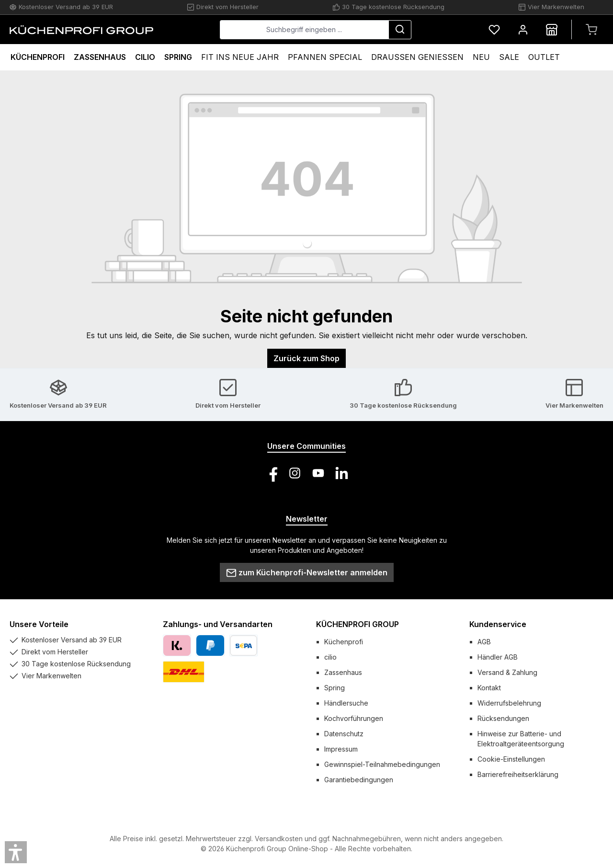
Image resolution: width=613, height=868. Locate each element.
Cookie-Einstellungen (511, 759)
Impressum (341, 749)
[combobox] (304, 30)
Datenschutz (344, 734)
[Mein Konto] (523, 29)
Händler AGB (498, 657)
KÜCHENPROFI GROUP (358, 624)
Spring (335, 688)
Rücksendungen (503, 718)
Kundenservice (498, 624)
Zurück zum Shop (306, 358)
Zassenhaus (343, 672)
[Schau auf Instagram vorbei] (295, 473)
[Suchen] (400, 30)
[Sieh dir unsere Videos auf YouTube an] (318, 473)
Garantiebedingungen (359, 780)
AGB (484, 642)
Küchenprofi (344, 642)
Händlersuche (346, 703)
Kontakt (489, 688)
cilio (330, 657)
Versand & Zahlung (507, 672)
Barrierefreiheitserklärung (518, 774)
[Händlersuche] (552, 29)
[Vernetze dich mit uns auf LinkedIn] (342, 473)
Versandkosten (279, 839)
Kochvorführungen (354, 718)
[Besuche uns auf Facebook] (271, 473)
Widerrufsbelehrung (509, 703)
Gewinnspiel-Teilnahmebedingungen (382, 764)
